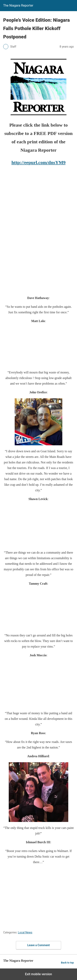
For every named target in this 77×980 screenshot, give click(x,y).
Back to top (67, 963)
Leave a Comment (39, 945)
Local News (25, 932)
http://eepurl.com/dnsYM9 (39, 162)
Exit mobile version (38, 974)
